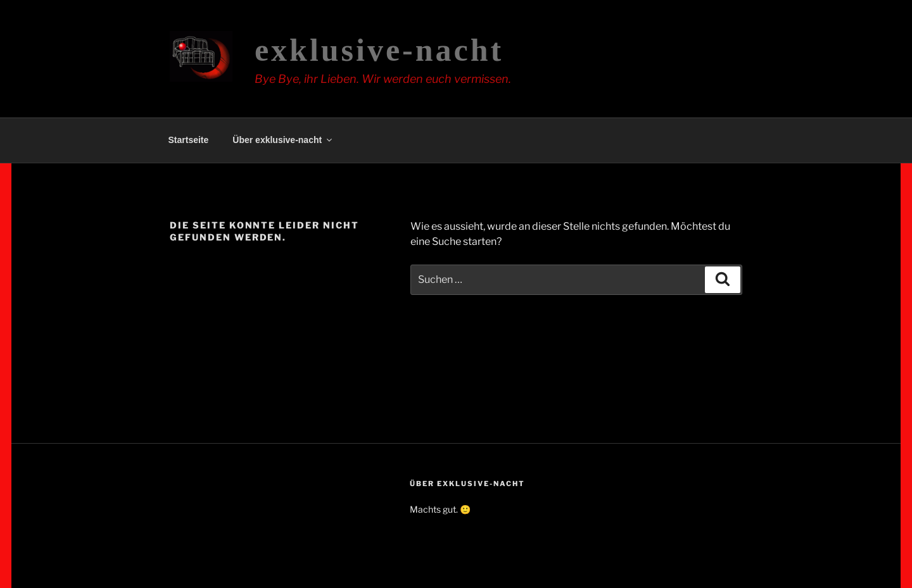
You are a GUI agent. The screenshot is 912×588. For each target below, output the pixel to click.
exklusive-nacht (379, 50)
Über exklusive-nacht (283, 140)
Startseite (189, 140)
